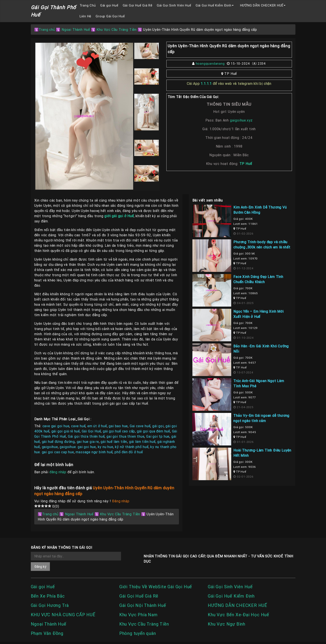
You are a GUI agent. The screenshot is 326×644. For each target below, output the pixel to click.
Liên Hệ (86, 16)
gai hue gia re (88, 442)
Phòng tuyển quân (138, 633)
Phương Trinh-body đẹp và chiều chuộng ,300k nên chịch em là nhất (262, 245)
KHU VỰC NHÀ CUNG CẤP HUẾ (63, 615)
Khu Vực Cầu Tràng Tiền (117, 30)
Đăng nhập (121, 501)
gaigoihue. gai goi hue (78, 447)
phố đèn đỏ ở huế (129, 452)
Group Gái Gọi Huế (110, 16)
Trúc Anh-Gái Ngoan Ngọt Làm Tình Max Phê (259, 383)
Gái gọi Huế (109, 5)
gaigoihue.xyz (241, 120)
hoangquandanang (210, 63)
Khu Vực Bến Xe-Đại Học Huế (238, 615)
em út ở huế (97, 426)
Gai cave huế (140, 426)
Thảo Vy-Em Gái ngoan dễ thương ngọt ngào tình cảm (261, 418)
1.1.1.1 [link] (206, 84)
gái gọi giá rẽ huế (66, 431)
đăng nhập (58, 472)
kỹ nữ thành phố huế (132, 447)
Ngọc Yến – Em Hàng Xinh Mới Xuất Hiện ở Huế (259, 314)
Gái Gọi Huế (91, 431)
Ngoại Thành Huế (76, 30)
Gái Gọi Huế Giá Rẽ (138, 5)
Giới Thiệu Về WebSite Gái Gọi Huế (156, 587)
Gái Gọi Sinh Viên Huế (174, 5)
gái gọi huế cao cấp (119, 431)
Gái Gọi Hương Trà (50, 605)
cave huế (78, 426)
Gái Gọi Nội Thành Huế (143, 605)
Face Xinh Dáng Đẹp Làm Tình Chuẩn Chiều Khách (258, 279)
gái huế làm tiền (114, 442)
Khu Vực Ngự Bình (227, 624)
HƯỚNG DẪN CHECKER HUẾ (262, 5)
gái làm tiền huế (142, 442)
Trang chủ (47, 30)
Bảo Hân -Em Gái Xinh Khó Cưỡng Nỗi (261, 349)
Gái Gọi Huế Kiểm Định (214, 5)
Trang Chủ (88, 5)
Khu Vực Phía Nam (138, 615)
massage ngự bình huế (94, 452)
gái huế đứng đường (58, 442)
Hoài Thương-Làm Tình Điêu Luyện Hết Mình (262, 453)
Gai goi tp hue (158, 436)
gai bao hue (118, 426)
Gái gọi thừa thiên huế (86, 436)
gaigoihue (50, 447)
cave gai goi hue (56, 426)
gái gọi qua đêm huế (153, 431)
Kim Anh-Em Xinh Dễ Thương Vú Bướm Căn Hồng (260, 210)
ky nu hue (106, 447)
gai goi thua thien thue (125, 436)
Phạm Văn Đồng (47, 633)
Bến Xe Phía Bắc (48, 596)
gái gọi (158, 426)
